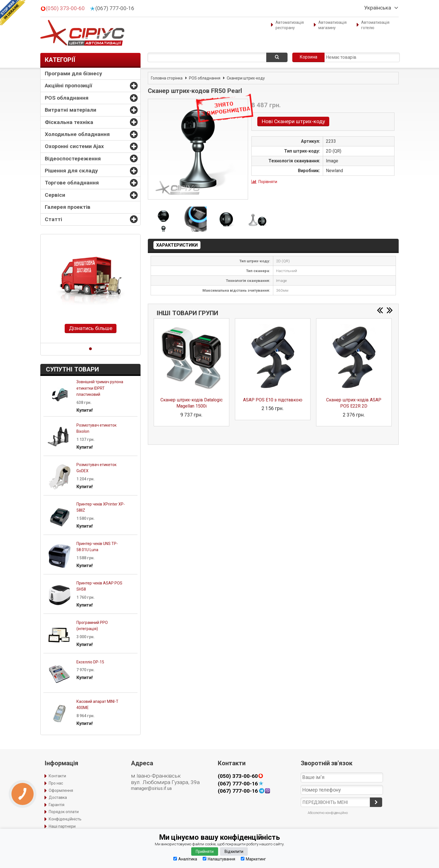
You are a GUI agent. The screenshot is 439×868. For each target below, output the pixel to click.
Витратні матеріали (71, 110)
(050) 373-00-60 (65, 8)
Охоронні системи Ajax (74, 146)
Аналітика (185, 859)
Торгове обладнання (72, 183)
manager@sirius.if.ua (151, 788)
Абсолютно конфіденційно (328, 813)
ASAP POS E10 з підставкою (273, 400)
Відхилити (234, 851)
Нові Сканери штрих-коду (293, 121)
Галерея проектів (68, 207)
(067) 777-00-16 (115, 8)
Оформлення (61, 790)
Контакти (57, 776)
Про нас (56, 783)
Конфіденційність (65, 819)
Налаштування (219, 859)
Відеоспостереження (73, 159)
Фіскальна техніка (69, 122)
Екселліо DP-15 (90, 662)
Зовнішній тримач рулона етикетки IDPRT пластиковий (100, 388)
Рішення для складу (71, 171)
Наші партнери (62, 826)
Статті (53, 219)
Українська (378, 8)
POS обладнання (67, 98)
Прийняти (205, 851)
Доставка (58, 797)
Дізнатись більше (91, 328)
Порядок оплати (64, 812)
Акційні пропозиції (68, 86)
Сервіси (55, 195)
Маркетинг (253, 859)
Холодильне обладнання (77, 134)
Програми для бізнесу (73, 73)
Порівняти (268, 182)
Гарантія (57, 805)
